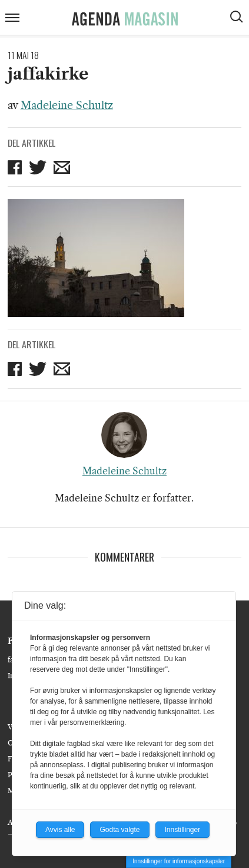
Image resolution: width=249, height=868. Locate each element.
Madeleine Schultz (67, 105)
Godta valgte (119, 830)
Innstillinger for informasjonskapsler (179, 861)
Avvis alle (60, 830)
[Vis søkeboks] (238, 18)
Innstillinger (183, 830)
